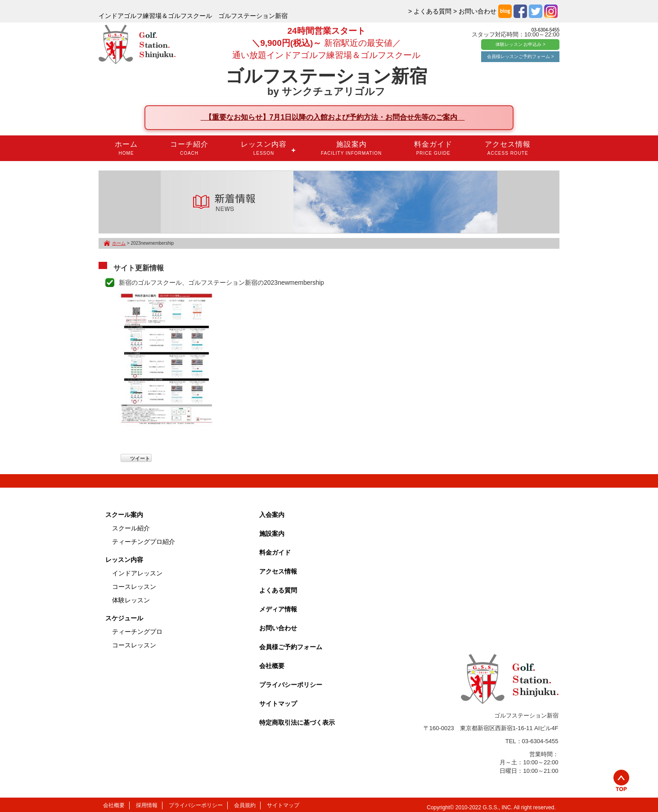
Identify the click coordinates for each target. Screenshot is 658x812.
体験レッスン (131, 600)
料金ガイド (433, 148)
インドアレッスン (137, 573)
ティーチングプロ (137, 632)
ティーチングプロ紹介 (144, 542)
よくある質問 (278, 590)
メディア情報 (278, 609)
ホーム (126, 148)
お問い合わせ (278, 628)
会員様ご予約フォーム (291, 647)
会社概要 (272, 666)
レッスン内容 (264, 148)
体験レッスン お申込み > (521, 44)
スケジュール (124, 618)
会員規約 (245, 805)
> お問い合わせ (475, 11)
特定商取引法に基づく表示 (297, 722)
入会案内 (272, 515)
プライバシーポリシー (291, 685)
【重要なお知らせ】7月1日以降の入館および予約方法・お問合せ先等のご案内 (333, 117)
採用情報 (147, 805)
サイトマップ (278, 704)
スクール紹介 (131, 528)
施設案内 (351, 148)
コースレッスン (134, 587)
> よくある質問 (430, 11)
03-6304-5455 (545, 30)
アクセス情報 (508, 148)
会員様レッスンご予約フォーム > (521, 56)
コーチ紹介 (189, 148)
